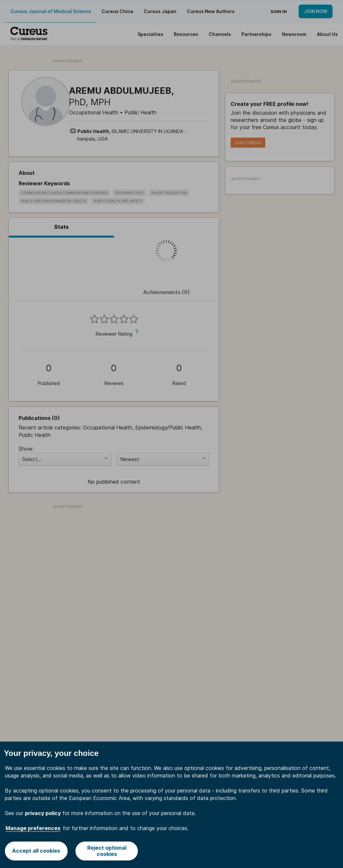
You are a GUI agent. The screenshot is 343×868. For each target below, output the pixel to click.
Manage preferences (33, 828)
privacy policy (43, 813)
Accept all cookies (36, 851)
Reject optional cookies (107, 851)
